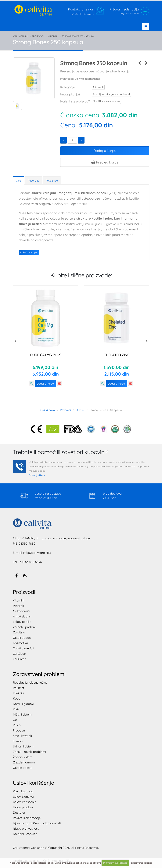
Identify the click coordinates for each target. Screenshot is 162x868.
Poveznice (52, 181)
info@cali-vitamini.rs (37, 553)
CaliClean (19, 654)
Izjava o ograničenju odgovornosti (37, 823)
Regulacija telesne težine (30, 682)
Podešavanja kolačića (141, 863)
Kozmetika (20, 643)
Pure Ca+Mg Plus (46, 355)
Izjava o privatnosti (26, 828)
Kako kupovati (23, 791)
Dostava (19, 812)
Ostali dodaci (22, 638)
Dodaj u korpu (105, 151)
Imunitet (18, 688)
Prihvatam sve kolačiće (115, 863)
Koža (17, 709)
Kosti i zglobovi (23, 704)
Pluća (17, 725)
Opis (19, 181)
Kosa (17, 698)
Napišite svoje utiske (104, 101)
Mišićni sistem (22, 714)
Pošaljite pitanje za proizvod (108, 94)
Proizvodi (38, 36)
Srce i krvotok (22, 736)
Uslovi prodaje (23, 807)
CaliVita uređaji (23, 648)
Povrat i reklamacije (27, 818)
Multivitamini (21, 611)
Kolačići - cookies (25, 834)
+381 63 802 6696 (30, 562)
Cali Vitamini (21, 36)
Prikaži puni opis (29, 252)
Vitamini (18, 600)
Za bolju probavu (25, 627)
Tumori (18, 741)
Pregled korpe (105, 162)
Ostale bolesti (22, 768)
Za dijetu (19, 632)
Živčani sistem (23, 757)
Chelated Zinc (117, 355)
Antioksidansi (22, 616)
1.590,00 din (117, 367)
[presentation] (16, 341)
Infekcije (19, 693)
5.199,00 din (45, 367)
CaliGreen (20, 659)
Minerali (53, 36)
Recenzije (34, 181)
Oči (15, 720)
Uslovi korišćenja (25, 802)
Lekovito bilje (22, 622)
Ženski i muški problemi (29, 752)
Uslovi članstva (23, 797)
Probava (19, 730)
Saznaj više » (37, 475)
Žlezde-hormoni (24, 762)
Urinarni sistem (23, 746)
